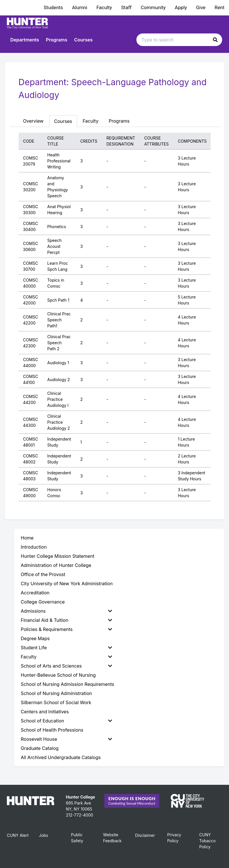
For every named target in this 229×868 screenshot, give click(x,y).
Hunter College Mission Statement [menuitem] (58, 556)
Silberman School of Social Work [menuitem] (56, 702)
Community (153, 7)
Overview (33, 121)
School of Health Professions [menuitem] (52, 730)
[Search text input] (179, 40)
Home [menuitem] (27, 538)
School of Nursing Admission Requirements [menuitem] (68, 684)
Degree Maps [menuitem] (35, 638)
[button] (215, 40)
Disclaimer (145, 835)
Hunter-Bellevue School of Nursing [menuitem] (58, 675)
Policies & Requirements (66, 629)
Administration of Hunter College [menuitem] (56, 565)
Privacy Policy (174, 838)
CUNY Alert (18, 835)
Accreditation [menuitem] (35, 593)
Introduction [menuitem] (34, 547)
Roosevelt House (66, 739)
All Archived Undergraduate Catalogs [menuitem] (61, 757)
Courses (83, 40)
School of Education (66, 721)
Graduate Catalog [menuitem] (40, 748)
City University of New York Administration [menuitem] (67, 584)
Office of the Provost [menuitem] (43, 574)
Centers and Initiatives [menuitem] (45, 712)
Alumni (80, 7)
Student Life (66, 648)
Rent (220, 7)
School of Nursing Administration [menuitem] (56, 693)
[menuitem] (68, 611)
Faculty (104, 7)
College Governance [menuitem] (43, 602)
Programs (57, 40)
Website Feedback (112, 838)
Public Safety (77, 838)
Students (53, 7)
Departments (25, 40)
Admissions (66, 611)
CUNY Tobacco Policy (207, 841)
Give (201, 7)
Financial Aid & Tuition (66, 620)
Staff (127, 7)
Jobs (43, 835)
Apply (181, 7)
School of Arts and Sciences (66, 666)
